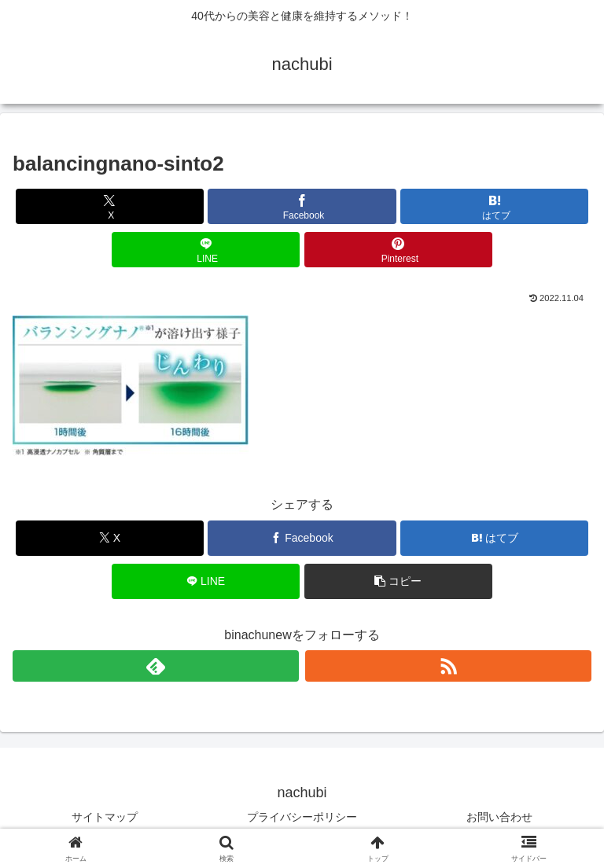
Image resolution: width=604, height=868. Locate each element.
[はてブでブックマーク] (494, 206)
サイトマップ (105, 817)
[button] (398, 581)
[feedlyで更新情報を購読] (156, 666)
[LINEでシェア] (206, 250)
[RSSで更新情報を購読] (448, 666)
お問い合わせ (499, 817)
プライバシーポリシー (302, 817)
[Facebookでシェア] (302, 206)
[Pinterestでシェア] (398, 250)
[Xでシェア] (110, 206)
